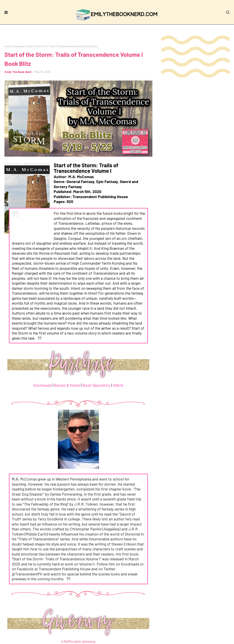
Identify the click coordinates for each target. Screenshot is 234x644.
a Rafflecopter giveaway (78, 641)
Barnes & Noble (67, 385)
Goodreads (42, 385)
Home (8, 46)
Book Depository (96, 385)
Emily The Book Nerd (18, 72)
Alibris (118, 385)
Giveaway (19, 46)
